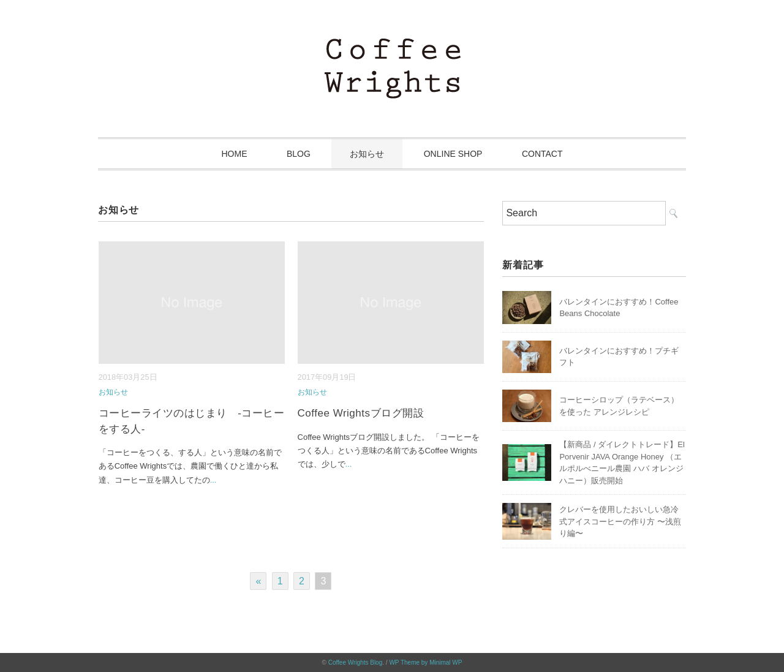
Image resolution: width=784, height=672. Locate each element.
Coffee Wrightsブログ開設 (361, 413)
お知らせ (367, 154)
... (213, 480)
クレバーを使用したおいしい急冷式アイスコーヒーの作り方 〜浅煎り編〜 (620, 521)
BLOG (299, 154)
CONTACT (542, 154)
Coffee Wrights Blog (356, 663)
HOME (234, 154)
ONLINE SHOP (453, 154)
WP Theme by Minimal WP (425, 663)
